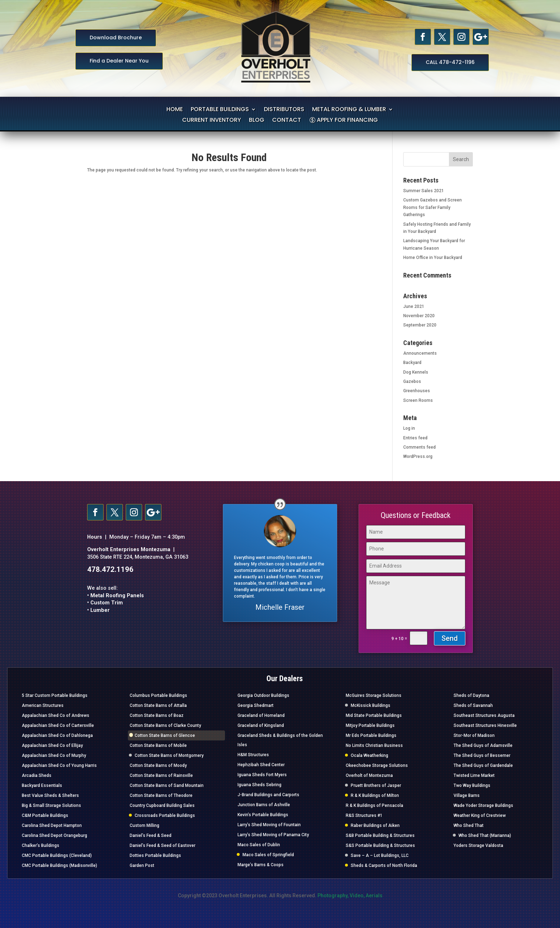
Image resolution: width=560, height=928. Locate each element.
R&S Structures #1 (364, 815)
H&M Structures (253, 755)
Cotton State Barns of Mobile (158, 745)
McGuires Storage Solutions (374, 695)
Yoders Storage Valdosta (478, 845)
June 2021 (414, 306)
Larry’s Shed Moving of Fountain (269, 825)
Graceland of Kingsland (261, 725)
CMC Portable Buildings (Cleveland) (57, 855)
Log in (409, 428)
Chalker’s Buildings (41, 845)
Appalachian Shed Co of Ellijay (52, 745)
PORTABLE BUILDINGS (220, 110)
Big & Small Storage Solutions (51, 805)
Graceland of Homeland (261, 715)
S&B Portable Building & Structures (380, 835)
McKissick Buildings (371, 705)
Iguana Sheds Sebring (259, 785)
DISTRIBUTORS (284, 110)
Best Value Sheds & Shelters (50, 795)
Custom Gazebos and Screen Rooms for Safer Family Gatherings (432, 207)
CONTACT (287, 121)
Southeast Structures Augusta (484, 715)
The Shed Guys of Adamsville (483, 745)
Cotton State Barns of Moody (158, 765)
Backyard (412, 363)
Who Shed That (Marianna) (485, 835)
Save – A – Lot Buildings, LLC (380, 855)
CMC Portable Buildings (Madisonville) (59, 865)
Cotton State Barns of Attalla (158, 705)
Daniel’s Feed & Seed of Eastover (162, 845)
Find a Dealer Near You (119, 61)
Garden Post (142, 865)
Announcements (420, 353)
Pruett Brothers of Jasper (376, 785)
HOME (175, 110)
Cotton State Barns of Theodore (161, 795)
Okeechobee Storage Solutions (377, 765)
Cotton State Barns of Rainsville (161, 775)
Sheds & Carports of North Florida (384, 865)
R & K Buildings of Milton (375, 795)
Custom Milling (144, 825)
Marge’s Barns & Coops (261, 865)
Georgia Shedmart (256, 705)
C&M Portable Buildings (45, 815)
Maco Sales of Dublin (259, 845)
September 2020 (420, 325)
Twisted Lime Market (474, 775)
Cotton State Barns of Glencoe (165, 735)
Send (450, 638)
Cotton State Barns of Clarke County (165, 725)
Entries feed (415, 438)
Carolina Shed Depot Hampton (52, 825)
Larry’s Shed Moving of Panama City (273, 835)
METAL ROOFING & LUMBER (349, 110)
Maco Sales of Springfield (268, 855)
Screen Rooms (418, 400)
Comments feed (419, 447)
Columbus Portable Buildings (158, 695)
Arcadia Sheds (37, 775)
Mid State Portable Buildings (374, 715)
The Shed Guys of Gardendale (483, 765)
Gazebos (412, 381)
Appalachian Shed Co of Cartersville (58, 725)
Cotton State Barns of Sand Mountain (167, 785)
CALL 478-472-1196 (450, 62)
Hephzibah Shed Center (261, 765)
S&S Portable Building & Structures (380, 845)
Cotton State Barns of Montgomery (169, 755)
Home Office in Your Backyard (433, 258)
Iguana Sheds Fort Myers (262, 775)
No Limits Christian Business (374, 745)
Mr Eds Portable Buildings (371, 735)
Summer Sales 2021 (424, 191)
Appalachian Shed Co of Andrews (56, 715)
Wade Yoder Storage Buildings (483, 805)
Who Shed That (469, 825)
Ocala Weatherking (369, 755)
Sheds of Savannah (473, 705)
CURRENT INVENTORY (212, 121)
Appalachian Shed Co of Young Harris (59, 765)
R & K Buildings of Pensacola (374, 805)
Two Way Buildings (472, 785)
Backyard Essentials (42, 785)
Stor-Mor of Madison (474, 735)
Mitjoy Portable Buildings (370, 725)
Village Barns (467, 795)
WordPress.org (418, 456)
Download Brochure (116, 38)
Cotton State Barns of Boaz (157, 715)
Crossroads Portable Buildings (165, 815)
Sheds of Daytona (471, 695)
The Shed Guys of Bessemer (482, 755)
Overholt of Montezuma (369, 775)
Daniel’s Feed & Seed (151, 835)
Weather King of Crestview (480, 815)
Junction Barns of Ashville (264, 805)
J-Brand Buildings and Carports (268, 795)
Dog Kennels (416, 372)
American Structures (43, 705)
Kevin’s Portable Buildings (263, 815)
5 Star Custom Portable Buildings (55, 695)
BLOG (257, 121)
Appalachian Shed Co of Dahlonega (57, 735)
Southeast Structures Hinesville (485, 725)
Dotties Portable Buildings (155, 855)
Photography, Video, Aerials (350, 895)
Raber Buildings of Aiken (375, 825)
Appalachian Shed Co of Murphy (54, 755)
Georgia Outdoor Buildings (263, 695)
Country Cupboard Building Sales (162, 805)
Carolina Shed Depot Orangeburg (54, 835)
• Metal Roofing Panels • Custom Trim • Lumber (116, 603)
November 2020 (419, 316)
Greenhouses (417, 391)
